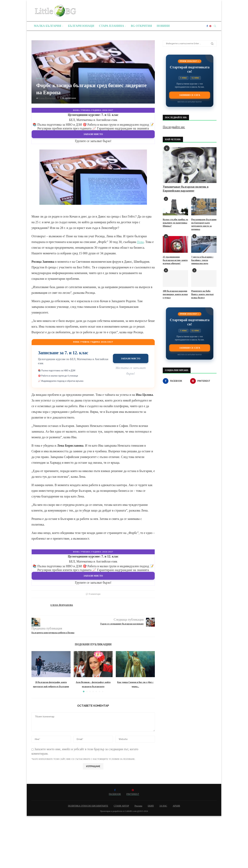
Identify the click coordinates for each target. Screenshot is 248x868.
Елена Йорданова (47, 98)
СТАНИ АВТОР (121, 806)
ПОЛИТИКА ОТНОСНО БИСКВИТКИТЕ (88, 806)
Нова (140, 242)
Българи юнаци (81, 26)
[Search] (215, 26)
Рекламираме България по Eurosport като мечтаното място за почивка (203, 224)
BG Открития (141, 26)
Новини (163, 26)
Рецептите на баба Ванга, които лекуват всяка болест (204, 293)
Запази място (93, 134)
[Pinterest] (210, 26)
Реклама (138, 806)
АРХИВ (176, 806)
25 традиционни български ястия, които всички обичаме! (175, 259)
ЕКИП (151, 806)
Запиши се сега (190, 95)
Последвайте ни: (174, 127)
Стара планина (112, 26)
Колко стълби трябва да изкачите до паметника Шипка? (175, 222)
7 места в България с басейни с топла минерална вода (202, 259)
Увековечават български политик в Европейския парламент (186, 189)
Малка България (48, 26)
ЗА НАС (163, 806)
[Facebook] (207, 26)
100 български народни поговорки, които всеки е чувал (175, 293)
